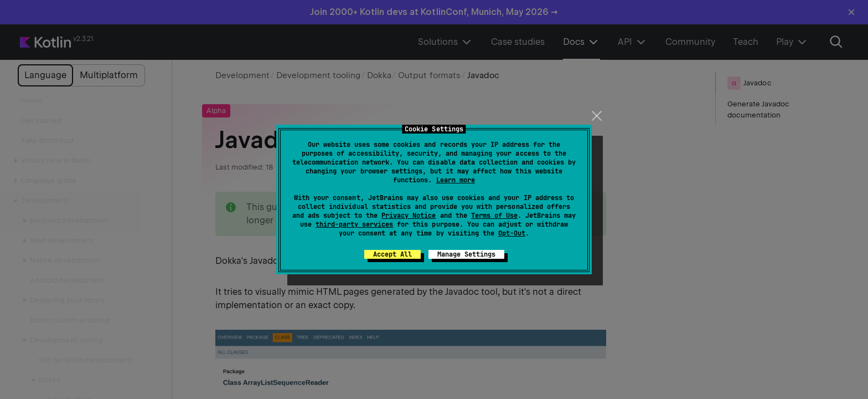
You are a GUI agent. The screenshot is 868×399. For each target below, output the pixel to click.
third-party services (354, 224)
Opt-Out (512, 233)
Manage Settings (466, 254)
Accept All (392, 254)
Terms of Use (494, 216)
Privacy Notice (409, 216)
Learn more (456, 180)
